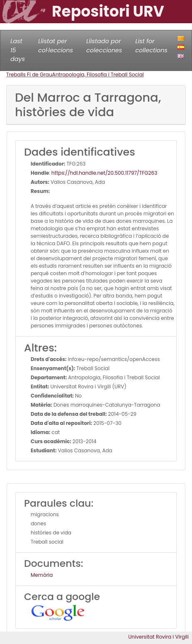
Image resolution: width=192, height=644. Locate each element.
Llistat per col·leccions (56, 46)
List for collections (151, 46)
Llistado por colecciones (104, 46)
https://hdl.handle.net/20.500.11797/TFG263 (104, 173)
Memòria (42, 575)
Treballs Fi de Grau (29, 74)
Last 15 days (18, 50)
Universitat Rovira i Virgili (158, 637)
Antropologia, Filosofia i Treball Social (98, 74)
